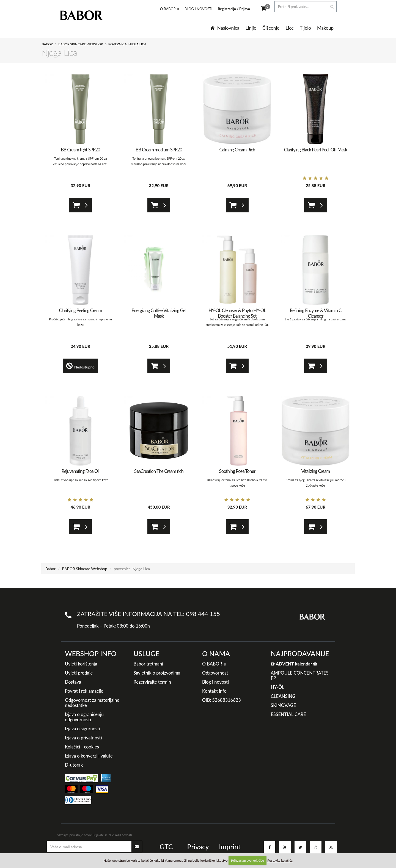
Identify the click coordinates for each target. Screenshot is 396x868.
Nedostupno (81, 366)
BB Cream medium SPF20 (159, 150)
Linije (251, 28)
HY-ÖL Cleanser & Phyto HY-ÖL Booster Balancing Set (237, 313)
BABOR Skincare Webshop (81, 44)
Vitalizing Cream (316, 471)
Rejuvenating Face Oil (80, 471)
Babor (47, 44)
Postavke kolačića (280, 860)
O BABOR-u (166, 9)
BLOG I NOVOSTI (195, 9)
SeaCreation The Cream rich (159, 471)
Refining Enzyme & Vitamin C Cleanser (316, 313)
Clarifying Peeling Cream (80, 310)
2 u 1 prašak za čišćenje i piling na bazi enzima (315, 319)
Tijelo (305, 28)
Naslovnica (225, 28)
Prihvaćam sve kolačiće (248, 860)
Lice (290, 28)
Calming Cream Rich (237, 150)
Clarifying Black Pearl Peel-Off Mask (316, 150)
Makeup (325, 28)
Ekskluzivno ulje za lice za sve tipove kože (80, 480)
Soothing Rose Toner (237, 471)
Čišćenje (271, 28)
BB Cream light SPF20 (80, 150)
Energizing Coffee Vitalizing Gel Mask (159, 313)
